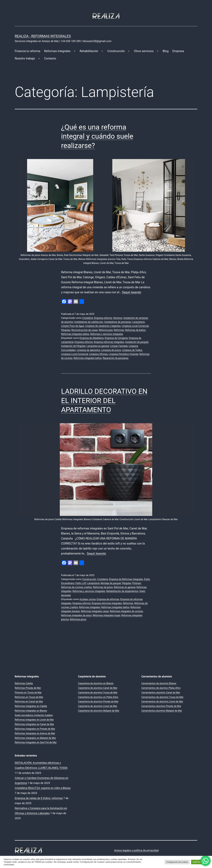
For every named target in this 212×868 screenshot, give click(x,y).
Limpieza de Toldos (132, 350)
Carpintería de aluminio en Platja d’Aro (98, 697)
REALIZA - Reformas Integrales (43, 36)
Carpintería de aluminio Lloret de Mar (98, 706)
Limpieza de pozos (111, 350)
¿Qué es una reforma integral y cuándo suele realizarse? (97, 136)
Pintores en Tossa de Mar (28, 693)
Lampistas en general (98, 346)
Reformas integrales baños (75, 334)
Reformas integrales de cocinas (126, 611)
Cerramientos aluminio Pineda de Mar (161, 706)
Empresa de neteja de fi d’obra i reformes (39, 798)
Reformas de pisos (103, 587)
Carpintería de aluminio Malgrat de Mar (99, 711)
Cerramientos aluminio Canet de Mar (161, 693)
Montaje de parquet (111, 583)
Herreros (118, 318)
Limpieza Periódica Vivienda (124, 354)
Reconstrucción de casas (85, 330)
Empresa (178, 51)
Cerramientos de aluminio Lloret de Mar (162, 702)
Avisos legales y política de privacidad (136, 850)
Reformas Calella (24, 683)
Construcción (116, 51)
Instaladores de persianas (118, 322)
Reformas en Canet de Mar (29, 702)
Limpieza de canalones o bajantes (103, 326)
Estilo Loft (81, 583)
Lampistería (138, 322)
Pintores (137, 583)
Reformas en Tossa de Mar (29, 697)
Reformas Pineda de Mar (28, 688)
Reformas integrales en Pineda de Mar (35, 729)
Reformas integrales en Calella (31, 706)
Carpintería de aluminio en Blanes (96, 683)
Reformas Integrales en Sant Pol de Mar (36, 742)
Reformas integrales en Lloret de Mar (34, 720)
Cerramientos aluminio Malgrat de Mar (162, 711)
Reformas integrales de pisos (76, 615)
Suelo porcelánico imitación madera (34, 715)
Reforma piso (106, 330)
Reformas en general (125, 587)
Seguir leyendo (132, 292)
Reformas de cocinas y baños (77, 587)
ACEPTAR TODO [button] (200, 862)
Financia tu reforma (27, 51)
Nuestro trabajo (25, 58)
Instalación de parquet (137, 342)
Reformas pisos (78, 619)
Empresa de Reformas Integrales (126, 579)
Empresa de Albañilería (91, 338)
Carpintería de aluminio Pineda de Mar (98, 702)
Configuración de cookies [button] (177, 862)
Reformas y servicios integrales (107, 334)
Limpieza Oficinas (98, 354)
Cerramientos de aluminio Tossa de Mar (162, 697)
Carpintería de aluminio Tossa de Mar (98, 693)
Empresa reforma (103, 318)
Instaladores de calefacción (89, 322)
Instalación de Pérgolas (73, 346)
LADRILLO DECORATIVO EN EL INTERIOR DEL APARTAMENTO (104, 401)
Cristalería (88, 318)
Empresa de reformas (108, 599)
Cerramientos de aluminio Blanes (159, 683)
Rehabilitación (89, 51)
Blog (166, 51)
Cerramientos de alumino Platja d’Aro (161, 688)
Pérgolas (66, 330)
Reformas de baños (135, 330)
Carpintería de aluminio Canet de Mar (98, 688)
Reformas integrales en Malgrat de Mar (35, 738)
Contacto (50, 58)
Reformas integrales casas (95, 611)
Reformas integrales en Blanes (31, 711)
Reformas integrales (57, 51)
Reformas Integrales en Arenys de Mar (35, 733)
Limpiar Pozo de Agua (73, 326)
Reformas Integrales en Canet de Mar (34, 724)
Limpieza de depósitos (88, 350)
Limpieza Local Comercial (135, 326)
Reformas (119, 330)
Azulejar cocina (88, 599)
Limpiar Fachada (119, 346)
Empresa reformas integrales (109, 342)
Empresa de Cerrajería (116, 338)
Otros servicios (144, 51)
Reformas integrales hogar (106, 615)
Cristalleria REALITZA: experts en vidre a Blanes (43, 788)
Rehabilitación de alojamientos (122, 591)
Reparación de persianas (115, 358)
